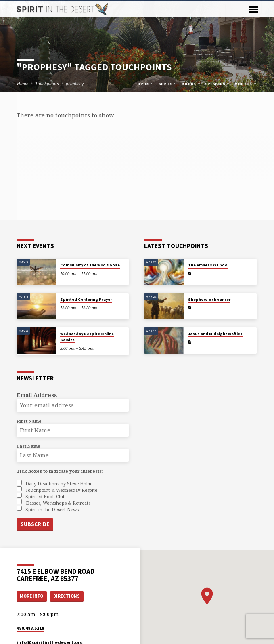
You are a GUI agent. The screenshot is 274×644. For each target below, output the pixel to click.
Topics (144, 84)
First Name (29, 421)
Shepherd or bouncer (209, 299)
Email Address (37, 395)
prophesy (75, 84)
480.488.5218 (30, 628)
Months (246, 84)
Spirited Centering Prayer (86, 299)
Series (168, 84)
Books (191, 84)
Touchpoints (47, 84)
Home (23, 84)
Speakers (218, 84)
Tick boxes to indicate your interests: (60, 471)
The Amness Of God (208, 265)
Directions (67, 596)
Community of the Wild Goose (90, 265)
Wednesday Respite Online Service (87, 337)
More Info (31, 596)
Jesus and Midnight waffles (215, 334)
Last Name (28, 446)
